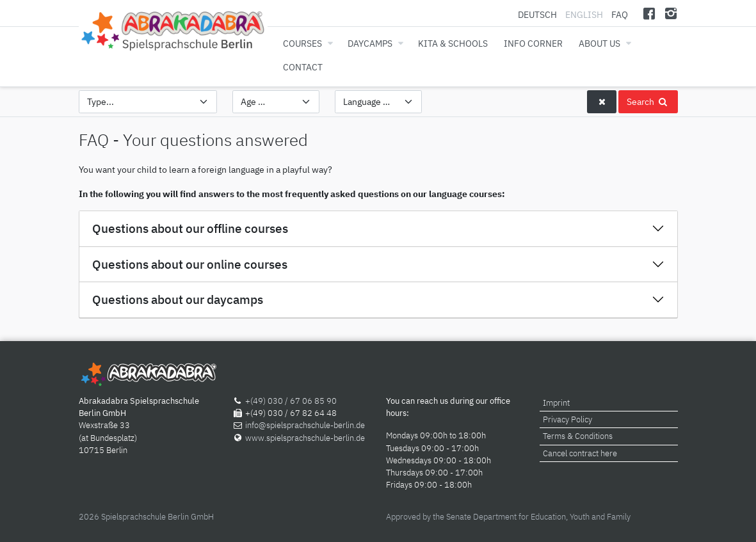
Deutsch (538, 14)
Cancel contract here (580, 453)
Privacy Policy (567, 419)
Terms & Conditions (578, 436)
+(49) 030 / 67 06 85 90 (291, 401)
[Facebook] (649, 13)
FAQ (620, 14)
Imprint (556, 403)
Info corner (533, 43)
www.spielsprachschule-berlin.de (305, 438)
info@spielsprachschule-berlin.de (305, 425)
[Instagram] (671, 13)
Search (648, 101)
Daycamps (370, 43)
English (584, 14)
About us (599, 43)
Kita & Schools (453, 43)
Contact (303, 67)
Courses (302, 43)
